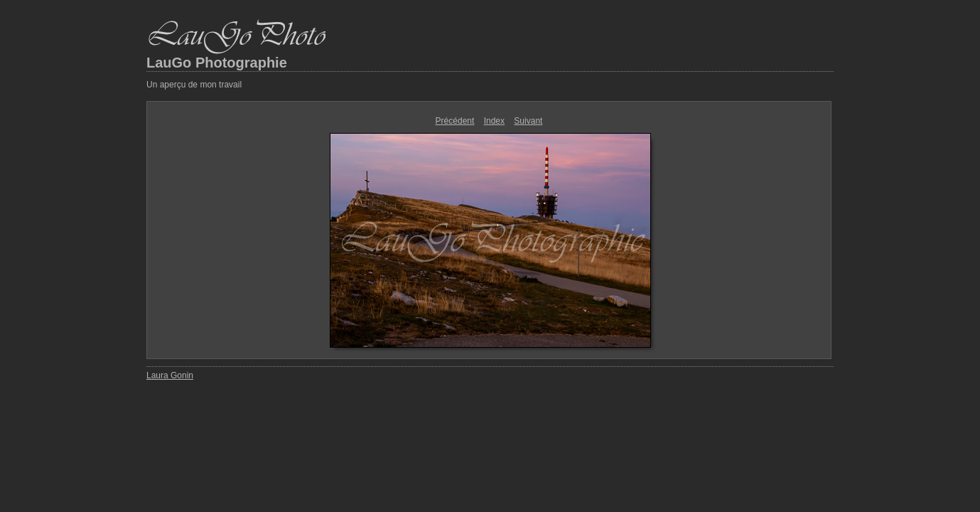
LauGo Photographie (217, 63)
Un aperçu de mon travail (194, 85)
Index (494, 121)
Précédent (455, 121)
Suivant (528, 121)
